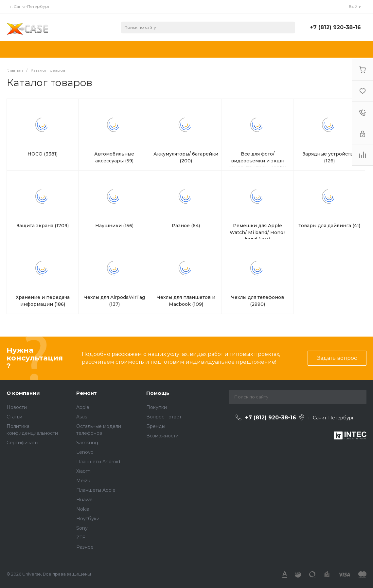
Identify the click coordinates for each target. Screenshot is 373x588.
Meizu (83, 481)
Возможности (162, 436)
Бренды (156, 426)
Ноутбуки (88, 519)
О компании (23, 393)
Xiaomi (84, 471)
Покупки (157, 407)
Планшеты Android (98, 462)
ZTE (81, 538)
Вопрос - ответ (164, 417)
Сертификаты (22, 443)
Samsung (87, 443)
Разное (85, 547)
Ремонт (87, 393)
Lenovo (85, 452)
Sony (82, 528)
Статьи (14, 417)
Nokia (83, 509)
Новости (17, 407)
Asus (82, 417)
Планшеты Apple (96, 490)
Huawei (85, 500)
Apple (83, 407)
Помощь (158, 393)
